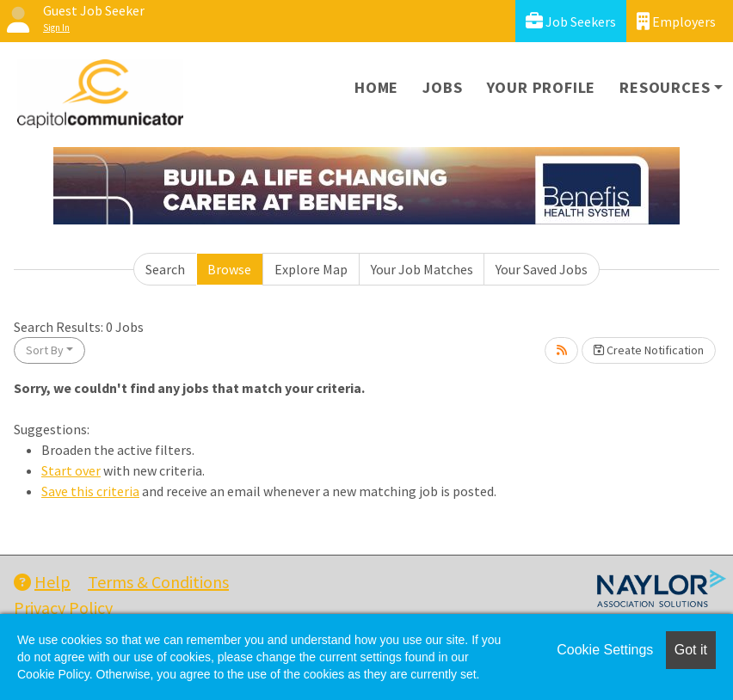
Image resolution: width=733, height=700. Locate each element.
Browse (229, 269)
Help (42, 582)
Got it (691, 650)
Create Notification (649, 350)
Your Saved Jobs (542, 269)
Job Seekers (571, 21)
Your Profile (542, 87)
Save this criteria (90, 491)
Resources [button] (665, 87)
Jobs (442, 87)
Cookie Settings (605, 650)
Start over (71, 470)
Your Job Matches (422, 269)
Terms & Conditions (158, 582)
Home (376, 87)
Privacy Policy (63, 608)
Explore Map (311, 269)
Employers (676, 21)
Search (165, 269)
